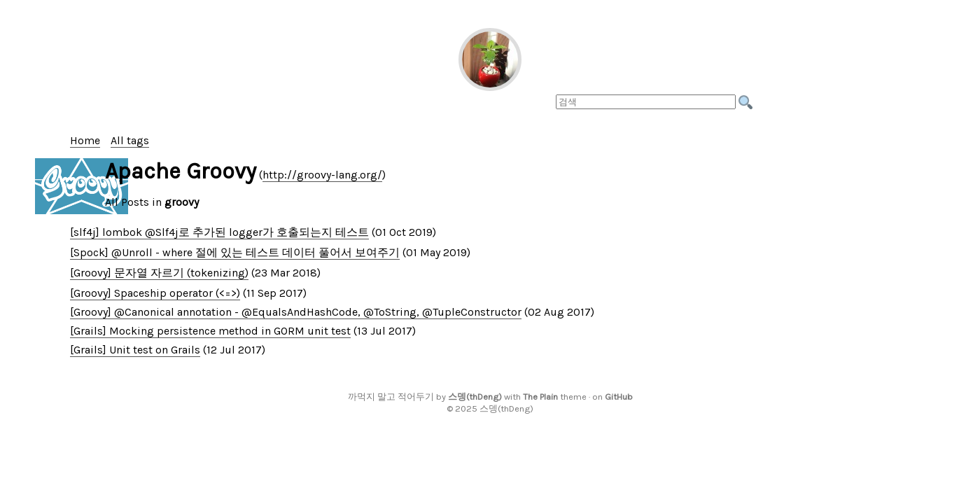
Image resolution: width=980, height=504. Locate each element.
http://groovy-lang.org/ (322, 175)
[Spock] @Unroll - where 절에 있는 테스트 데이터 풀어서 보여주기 (235, 252)
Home (85, 140)
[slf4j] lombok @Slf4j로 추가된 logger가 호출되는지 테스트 (219, 232)
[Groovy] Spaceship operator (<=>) (155, 293)
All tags (130, 140)
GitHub (619, 397)
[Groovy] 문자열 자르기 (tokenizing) (159, 273)
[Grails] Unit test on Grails (135, 350)
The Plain (540, 397)
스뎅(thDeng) (475, 397)
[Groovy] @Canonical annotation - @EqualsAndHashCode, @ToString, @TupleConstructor (296, 312)
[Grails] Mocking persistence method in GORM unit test (210, 331)
